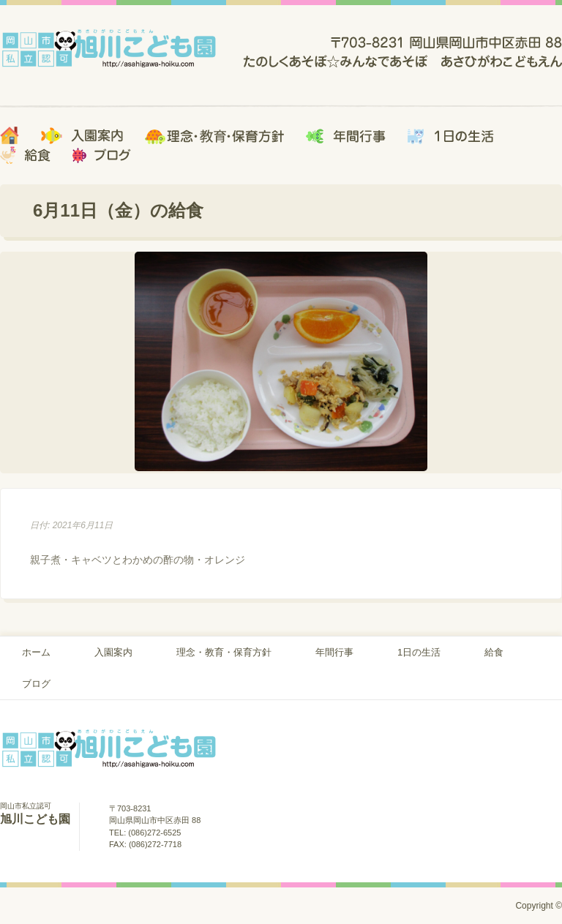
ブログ (36, 684)
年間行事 (334, 652)
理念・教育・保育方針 (224, 652)
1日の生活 (419, 652)
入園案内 (113, 652)
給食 (494, 652)
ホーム (36, 652)
